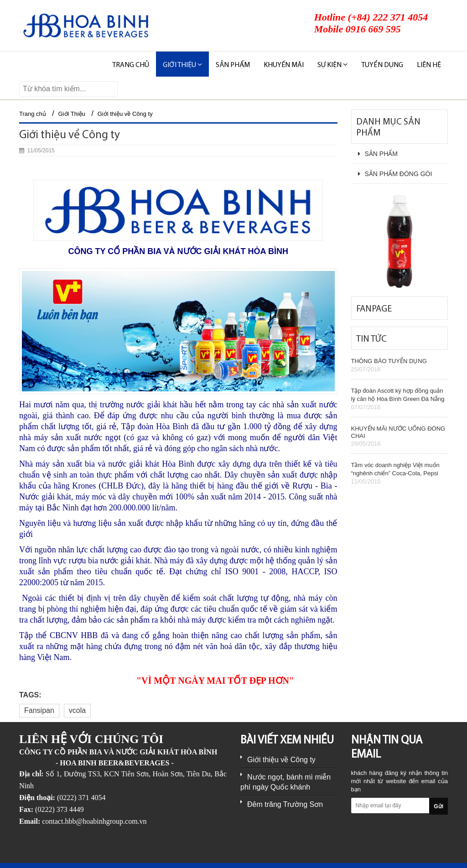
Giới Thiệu (72, 114)
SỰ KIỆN (332, 65)
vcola (77, 710)
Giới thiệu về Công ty (125, 114)
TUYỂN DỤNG (382, 65)
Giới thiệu (182, 65)
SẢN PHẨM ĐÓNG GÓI (395, 174)
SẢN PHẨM (233, 65)
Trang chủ (131, 65)
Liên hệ (429, 65)
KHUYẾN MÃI (284, 65)
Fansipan (39, 710)
